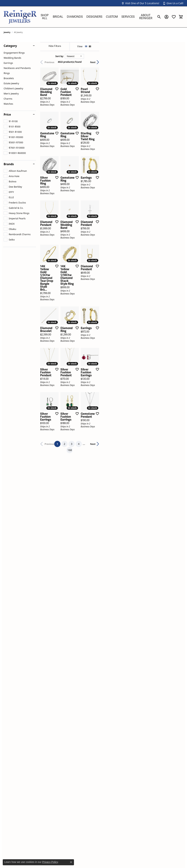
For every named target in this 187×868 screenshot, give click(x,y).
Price (7, 114)
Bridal (58, 17)
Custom (112, 17)
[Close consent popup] (71, 862)
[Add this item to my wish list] (84, 117)
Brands (9, 164)
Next (177, 62)
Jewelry (7, 32)
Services (128, 17)
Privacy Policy (50, 862)
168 (127, 589)
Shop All (45, 17)
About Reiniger (146, 17)
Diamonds (75, 17)
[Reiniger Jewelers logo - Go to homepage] (20, 17)
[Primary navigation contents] (97, 17)
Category (10, 46)
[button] (140, 3)
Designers (94, 17)
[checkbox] (11, 121)
